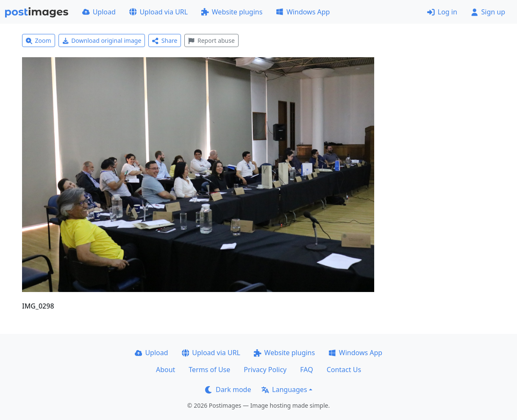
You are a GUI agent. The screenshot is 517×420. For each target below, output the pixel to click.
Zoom (39, 40)
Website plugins (232, 12)
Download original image (102, 40)
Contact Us (344, 370)
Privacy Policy (265, 370)
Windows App (303, 12)
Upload (99, 12)
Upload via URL (158, 12)
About (165, 370)
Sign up (488, 12)
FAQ (306, 370)
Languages (284, 389)
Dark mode (228, 389)
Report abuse (211, 40)
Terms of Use (209, 370)
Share (165, 40)
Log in (442, 12)
